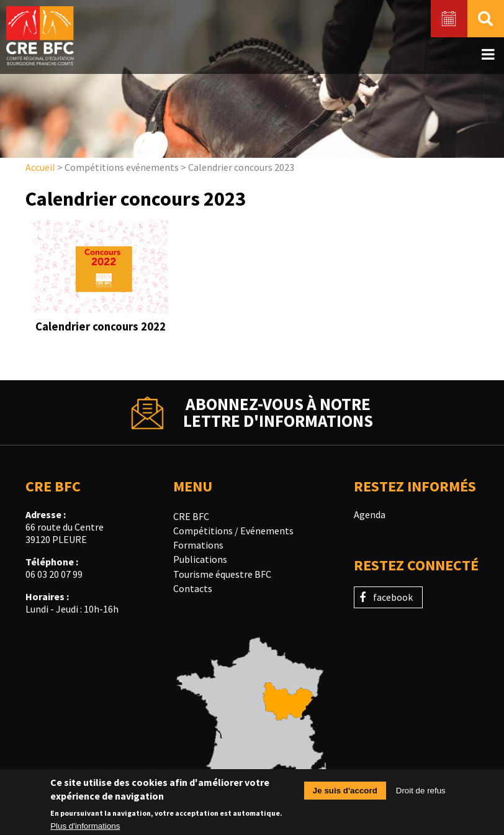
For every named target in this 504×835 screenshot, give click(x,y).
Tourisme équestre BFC (222, 574)
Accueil (40, 167)
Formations (198, 545)
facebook (393, 597)
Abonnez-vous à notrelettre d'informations (278, 413)
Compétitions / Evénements (233, 531)
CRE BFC (191, 516)
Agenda (370, 514)
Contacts (193, 588)
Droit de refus (421, 795)
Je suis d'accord (345, 795)
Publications (200, 559)
